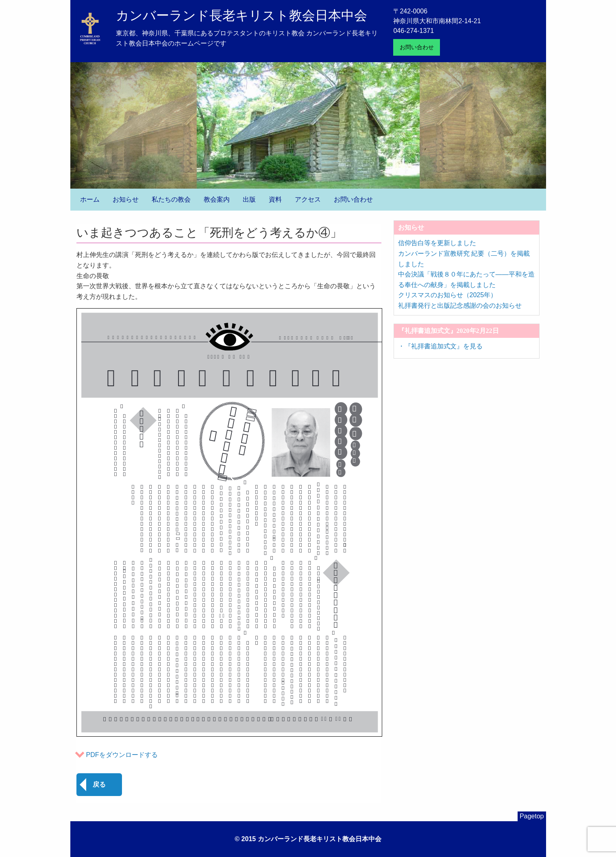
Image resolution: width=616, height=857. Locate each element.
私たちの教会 (171, 199)
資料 (275, 199)
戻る (99, 784)
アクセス (308, 199)
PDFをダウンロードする (122, 755)
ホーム (90, 199)
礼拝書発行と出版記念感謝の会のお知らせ (460, 306)
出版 (249, 199)
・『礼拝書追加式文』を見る (440, 346)
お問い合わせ (417, 47)
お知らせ (126, 199)
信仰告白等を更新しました (437, 243)
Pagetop (532, 816)
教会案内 (217, 199)
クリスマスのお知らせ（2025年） (448, 295)
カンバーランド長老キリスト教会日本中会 (242, 15)
